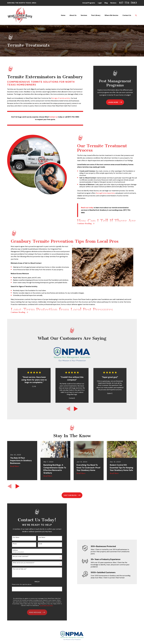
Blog (106, 3)
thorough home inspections (107, 193)
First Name (14, 537)
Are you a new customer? (19, 556)
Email (39, 544)
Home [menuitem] (63, 15)
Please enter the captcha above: (20, 584)
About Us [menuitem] (73, 15)
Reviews (113, 3)
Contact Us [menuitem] (127, 15)
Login (100, 3)
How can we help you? (18, 569)
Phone (13, 544)
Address (14, 550)
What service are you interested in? (22, 563)
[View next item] (76, 409)
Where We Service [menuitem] (111, 15)
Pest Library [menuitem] (96, 15)
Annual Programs (89, 3)
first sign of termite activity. (61, 98)
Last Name (40, 537)
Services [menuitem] (84, 15)
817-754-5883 (128, 3)
